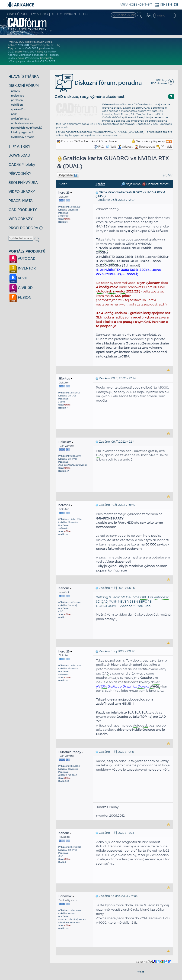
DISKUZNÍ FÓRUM (24, 86)
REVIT (18, 278)
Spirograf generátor (32, 55)
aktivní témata (20, 119)
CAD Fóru (96, 124)
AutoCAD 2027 (29, 48)
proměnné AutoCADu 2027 (38, 61)
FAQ (101, 147)
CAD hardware (106, 141)
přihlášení (17, 100)
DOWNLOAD (19, 155)
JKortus (65, 378)
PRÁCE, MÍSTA (21, 201)
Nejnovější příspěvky (150, 141)
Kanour (65, 588)
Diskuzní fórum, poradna (98, 83)
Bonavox (66, 896)
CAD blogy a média (23, 137)
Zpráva (100, 184)
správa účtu (19, 109)
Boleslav (66, 442)
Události (125, 147)
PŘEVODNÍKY (20, 174)
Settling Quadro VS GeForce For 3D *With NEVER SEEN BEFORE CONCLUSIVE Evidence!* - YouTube (132, 601)
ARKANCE (128, 5)
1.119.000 (24, 45)
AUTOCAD (22, 258)
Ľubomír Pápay (71, 752)
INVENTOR (22, 268)
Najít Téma (131, 184)
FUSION (20, 297)
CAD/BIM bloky (22, 164)
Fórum (66, 141)
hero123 (65, 193)
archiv (167, 175)
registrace (18, 96)
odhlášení (17, 105)
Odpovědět (68, 175)
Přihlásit (166, 147)
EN (170, 5)
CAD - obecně (83, 141)
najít (14, 114)
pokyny (16, 91)
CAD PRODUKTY (23, 210)
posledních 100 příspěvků (27, 128)
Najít (111, 147)
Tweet (140, 972)
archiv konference (22, 123)
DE (176, 5)
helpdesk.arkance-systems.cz (103, 135)
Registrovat (147, 147)
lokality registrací (22, 132)
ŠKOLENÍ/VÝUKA (23, 183)
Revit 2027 (29, 52)
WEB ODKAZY (21, 219)
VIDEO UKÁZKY (22, 192)
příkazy (13, 61)
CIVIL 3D (21, 288)
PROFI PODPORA (23, 228)
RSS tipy (161, 80)
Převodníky (32, 58)
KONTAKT (145, 5)
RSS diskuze (159, 83)
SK (163, 5)
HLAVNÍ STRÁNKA (24, 76)
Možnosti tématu (156, 184)
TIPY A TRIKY (19, 146)
